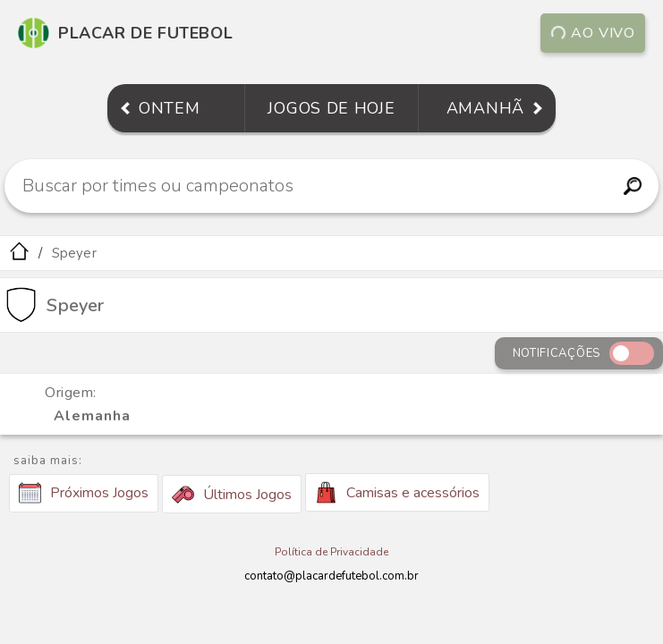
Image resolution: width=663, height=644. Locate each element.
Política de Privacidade (331, 552)
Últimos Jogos (232, 495)
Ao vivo (593, 33)
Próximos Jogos (84, 493)
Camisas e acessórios (397, 492)
